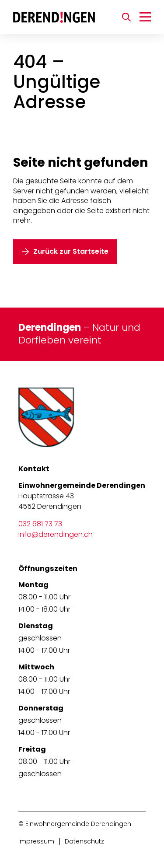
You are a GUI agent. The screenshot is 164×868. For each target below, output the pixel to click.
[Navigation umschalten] (145, 17)
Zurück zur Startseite (71, 251)
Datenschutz (84, 841)
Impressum (36, 841)
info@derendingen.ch (56, 534)
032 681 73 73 (40, 524)
